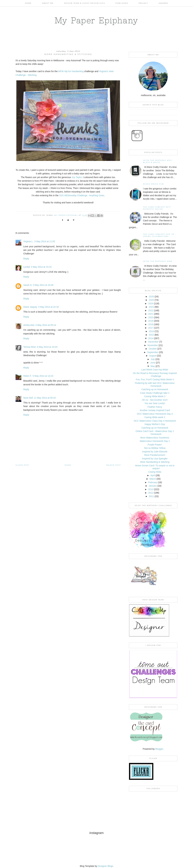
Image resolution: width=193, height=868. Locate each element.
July (153, 359)
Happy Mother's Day (155, 424)
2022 (151, 310)
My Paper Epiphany (96, 20)
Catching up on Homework (155, 389)
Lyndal (27, 267)
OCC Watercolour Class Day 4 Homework (155, 421)
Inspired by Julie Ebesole (155, 452)
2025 (151, 300)
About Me (48, 3)
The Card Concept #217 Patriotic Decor (157, 208)
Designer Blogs (105, 866)
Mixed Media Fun (153, 184)
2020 (151, 317)
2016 (151, 331)
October (153, 349)
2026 (151, 297)
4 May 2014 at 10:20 (47, 347)
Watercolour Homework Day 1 (155, 441)
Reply (26, 259)
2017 (151, 328)
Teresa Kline (30, 347)
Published (122, 3)
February (153, 482)
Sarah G (28, 285)
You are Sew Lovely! (155, 403)
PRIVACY (143, 3)
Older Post (22, 465)
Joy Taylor (77, 177)
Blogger (159, 749)
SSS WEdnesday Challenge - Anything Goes (82, 195)
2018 (151, 324)
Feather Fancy (155, 407)
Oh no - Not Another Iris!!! (155, 400)
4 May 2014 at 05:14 (46, 325)
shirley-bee (29, 325)
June (153, 363)
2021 (151, 314)
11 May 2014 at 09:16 (45, 398)
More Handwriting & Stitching (155, 462)
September (153, 352)
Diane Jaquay (30, 307)
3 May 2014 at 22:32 (49, 307)
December (153, 342)
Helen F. (27, 376)
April (153, 475)
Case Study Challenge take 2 (155, 393)
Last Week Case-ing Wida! (155, 370)
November (153, 345)
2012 (151, 493)
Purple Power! (155, 445)
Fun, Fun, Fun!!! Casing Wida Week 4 (155, 379)
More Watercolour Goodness (155, 438)
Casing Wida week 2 (155, 417)
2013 (151, 489)
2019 (151, 321)
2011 (151, 496)
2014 (151, 338)
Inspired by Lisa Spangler (155, 459)
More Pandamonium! (155, 455)
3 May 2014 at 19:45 (43, 285)
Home (28, 3)
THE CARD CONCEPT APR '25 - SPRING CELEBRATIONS (159, 235)
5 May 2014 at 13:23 (43, 376)
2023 (151, 307)
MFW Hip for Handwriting (71, 71)
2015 (151, 335)
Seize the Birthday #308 (158, 261)
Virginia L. (28, 241)
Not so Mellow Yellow (155, 448)
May (153, 366)
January (153, 486)
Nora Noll (28, 398)
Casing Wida (155, 472)
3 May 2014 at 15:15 (41, 267)
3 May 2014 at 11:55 (45, 241)
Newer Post (114, 465)
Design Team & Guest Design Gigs (85, 3)
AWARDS (163, 3)
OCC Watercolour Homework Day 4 (155, 414)
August (153, 356)
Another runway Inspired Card (155, 410)
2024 (151, 303)
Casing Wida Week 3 (155, 396)
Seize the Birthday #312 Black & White (157, 161)
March (153, 479)
